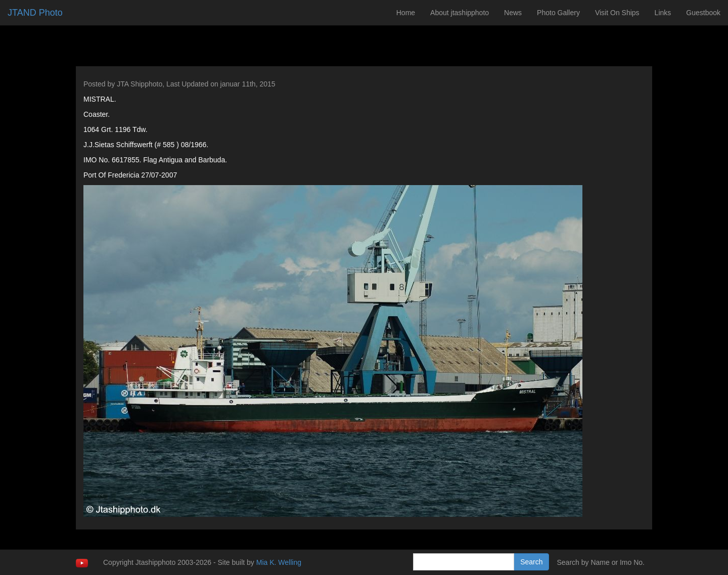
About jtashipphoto (460, 13)
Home (406, 13)
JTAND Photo (35, 13)
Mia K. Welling (279, 562)
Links (663, 13)
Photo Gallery (558, 13)
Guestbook (703, 13)
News (513, 13)
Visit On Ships (617, 13)
